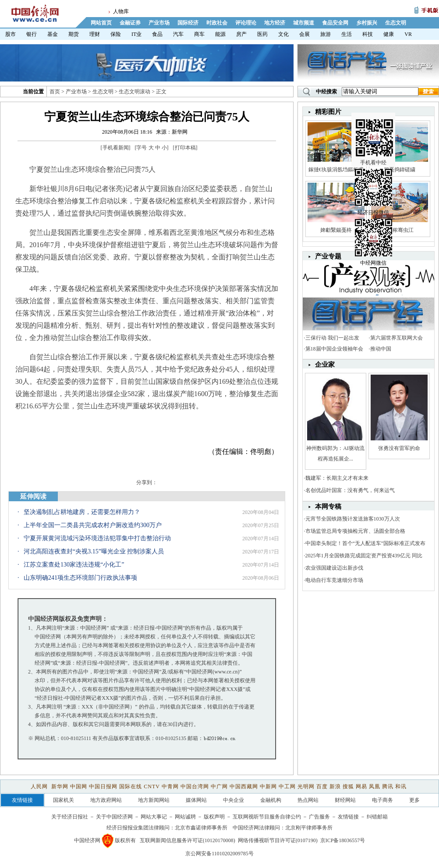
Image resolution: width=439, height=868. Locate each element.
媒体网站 (196, 800)
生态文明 (396, 23)
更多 (414, 800)
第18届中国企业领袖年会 (334, 349)
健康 (389, 34)
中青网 (170, 787)
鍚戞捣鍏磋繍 (400, 170)
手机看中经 (374, 132)
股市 (11, 34)
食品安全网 (335, 23)
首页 (55, 92)
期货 (74, 34)
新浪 (335, 787)
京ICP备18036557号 (343, 840)
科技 (368, 34)
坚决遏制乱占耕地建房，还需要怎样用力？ (82, 512)
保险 (116, 34)
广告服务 (319, 817)
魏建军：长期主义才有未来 (337, 478)
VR (408, 34)
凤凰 (375, 787)
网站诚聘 (185, 817)
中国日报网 (103, 787)
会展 (304, 34)
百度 (322, 787)
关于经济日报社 (70, 817)
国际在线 (131, 787)
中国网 (79, 787)
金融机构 (271, 800)
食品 (157, 34)
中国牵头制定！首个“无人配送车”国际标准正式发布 (366, 543)
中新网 (268, 787)
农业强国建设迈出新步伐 (334, 568)
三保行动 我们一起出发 (332, 338)
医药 (262, 34)
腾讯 (388, 787)
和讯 (401, 787)
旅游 (326, 34)
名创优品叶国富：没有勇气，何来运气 (350, 490)
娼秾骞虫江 (399, 230)
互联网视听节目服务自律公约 (267, 817)
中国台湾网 (195, 787)
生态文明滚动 (135, 92)
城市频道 (304, 23)
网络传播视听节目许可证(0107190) (278, 840)
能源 (220, 34)
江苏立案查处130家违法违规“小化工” (74, 565)
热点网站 (308, 800)
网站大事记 (154, 817)
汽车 (178, 34)
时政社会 (217, 23)
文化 (283, 34)
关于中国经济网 (114, 817)
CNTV (152, 787)
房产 (241, 34)
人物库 (121, 11)
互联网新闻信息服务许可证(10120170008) (188, 840)
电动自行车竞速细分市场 (334, 580)
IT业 (136, 34)
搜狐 (348, 787)
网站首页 (101, 23)
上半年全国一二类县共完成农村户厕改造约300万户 (93, 525)
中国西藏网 (244, 787)
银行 (32, 34)
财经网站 (345, 800)
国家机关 (64, 800)
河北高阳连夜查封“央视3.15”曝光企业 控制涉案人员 (94, 551)
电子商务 (382, 800)
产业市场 (159, 23)
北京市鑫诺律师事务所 (201, 828)
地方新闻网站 (154, 800)
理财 (95, 34)
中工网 (287, 787)
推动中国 (381, 349)
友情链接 (348, 817)
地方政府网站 (106, 800)
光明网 (306, 787)
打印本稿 (185, 148)
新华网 (60, 787)
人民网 (40, 787)
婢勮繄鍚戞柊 (336, 230)
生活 (347, 34)
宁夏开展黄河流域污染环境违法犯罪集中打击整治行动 (97, 538)
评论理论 (246, 23)
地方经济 (275, 23)
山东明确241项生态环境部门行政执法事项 (80, 578)
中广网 (219, 787)
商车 (199, 34)
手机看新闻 (116, 148)
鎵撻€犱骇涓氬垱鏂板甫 (336, 170)
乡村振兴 (367, 23)
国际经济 (188, 23)
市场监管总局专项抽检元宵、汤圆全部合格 (355, 531)
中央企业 (234, 800)
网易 (361, 787)
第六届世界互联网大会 (397, 338)
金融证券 (130, 23)
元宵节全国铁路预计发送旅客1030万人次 (353, 519)
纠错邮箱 (377, 817)
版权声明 (214, 817)
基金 (53, 34)
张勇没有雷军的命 (399, 448)
